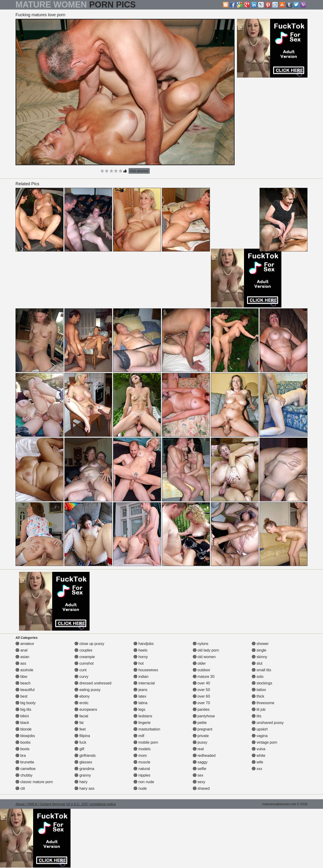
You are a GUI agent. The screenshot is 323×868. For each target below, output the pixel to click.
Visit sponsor (139, 171)
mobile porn (146, 742)
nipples (142, 775)
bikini (22, 716)
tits (257, 716)
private (201, 736)
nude (140, 788)
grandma (84, 769)
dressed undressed (93, 683)
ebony (82, 696)
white (259, 756)
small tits (262, 670)
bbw (21, 677)
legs (139, 709)
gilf (79, 749)
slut (257, 663)
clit (20, 788)
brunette (25, 762)
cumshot (84, 663)
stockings (262, 683)
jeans (140, 690)
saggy (200, 762)
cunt (81, 670)
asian (22, 657)
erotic (82, 703)
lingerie (142, 723)
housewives (146, 670)
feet (80, 729)
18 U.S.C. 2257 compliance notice (91, 804)
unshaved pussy (268, 723)
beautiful (25, 690)
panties (201, 709)
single (259, 650)
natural (142, 769)
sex (198, 775)
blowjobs (25, 736)
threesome (263, 703)
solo (258, 677)
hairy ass (84, 788)
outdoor (202, 670)
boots (23, 749)
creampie (85, 657)
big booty (26, 703)
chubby (24, 775)
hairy (81, 782)
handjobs (144, 644)
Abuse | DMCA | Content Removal (40, 804)
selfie (200, 769)
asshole (24, 670)
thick (258, 696)
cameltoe (26, 769)
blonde (24, 729)
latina (140, 703)
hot (139, 663)
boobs (23, 742)
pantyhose (204, 716)
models (142, 749)
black (22, 723)
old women (204, 657)
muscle (142, 762)
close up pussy (89, 644)
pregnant (203, 729)
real (198, 749)
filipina (82, 736)
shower (260, 644)
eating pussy (87, 690)
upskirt (260, 729)
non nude (144, 782)
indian (141, 677)
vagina (260, 736)
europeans (86, 709)
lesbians (143, 716)
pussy (200, 742)
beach (23, 683)
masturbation (147, 729)
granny (83, 775)
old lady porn (206, 650)
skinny (260, 657)
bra (21, 756)
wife (258, 762)
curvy (81, 677)
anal (22, 650)
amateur (25, 644)
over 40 (201, 683)
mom (140, 756)
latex (140, 696)
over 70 (201, 703)
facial (81, 716)
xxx (257, 769)
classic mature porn (34, 782)
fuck (80, 742)
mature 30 (204, 677)
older (199, 663)
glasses (83, 762)
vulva (259, 749)
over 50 (201, 690)
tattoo (259, 690)
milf (139, 736)
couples (83, 650)
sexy (199, 782)
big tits (23, 709)
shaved (201, 788)
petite (200, 723)
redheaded (204, 756)
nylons (201, 644)
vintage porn (265, 742)
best (22, 696)
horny (141, 657)
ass (21, 663)
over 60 (201, 696)
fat (79, 723)
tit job (259, 709)
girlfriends (85, 756)
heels (140, 650)
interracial (144, 683)
